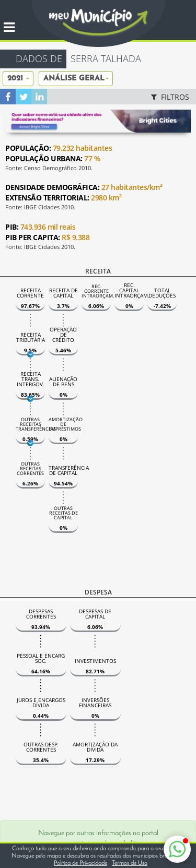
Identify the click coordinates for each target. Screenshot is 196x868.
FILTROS (169, 97)
